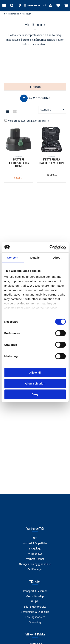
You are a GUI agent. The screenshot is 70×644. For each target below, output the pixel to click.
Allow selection (35, 383)
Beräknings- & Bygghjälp (35, 612)
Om (35, 538)
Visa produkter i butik (19, 121)
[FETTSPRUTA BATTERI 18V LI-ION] (52, 140)
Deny (35, 394)
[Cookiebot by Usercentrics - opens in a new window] (50, 247)
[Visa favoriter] (58, 6)
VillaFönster (35, 554)
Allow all (35, 373)
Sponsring (35, 622)
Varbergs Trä (35, 528)
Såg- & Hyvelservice (35, 607)
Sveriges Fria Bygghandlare (35, 564)
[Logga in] (50, 6)
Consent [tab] (13, 258)
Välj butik (42, 121)
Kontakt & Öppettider (35, 543)
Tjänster (35, 581)
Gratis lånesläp (35, 596)
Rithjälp (35, 601)
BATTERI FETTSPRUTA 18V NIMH (18, 162)
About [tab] (57, 258)
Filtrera (37, 87)
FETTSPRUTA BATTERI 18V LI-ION (52, 160)
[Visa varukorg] (66, 6)
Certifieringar (35, 569)
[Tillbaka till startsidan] (35, 6)
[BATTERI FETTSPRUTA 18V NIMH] (18, 140)
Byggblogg (35, 549)
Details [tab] (35, 258)
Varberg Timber (35, 559)
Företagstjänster (35, 617)
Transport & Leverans (35, 591)
